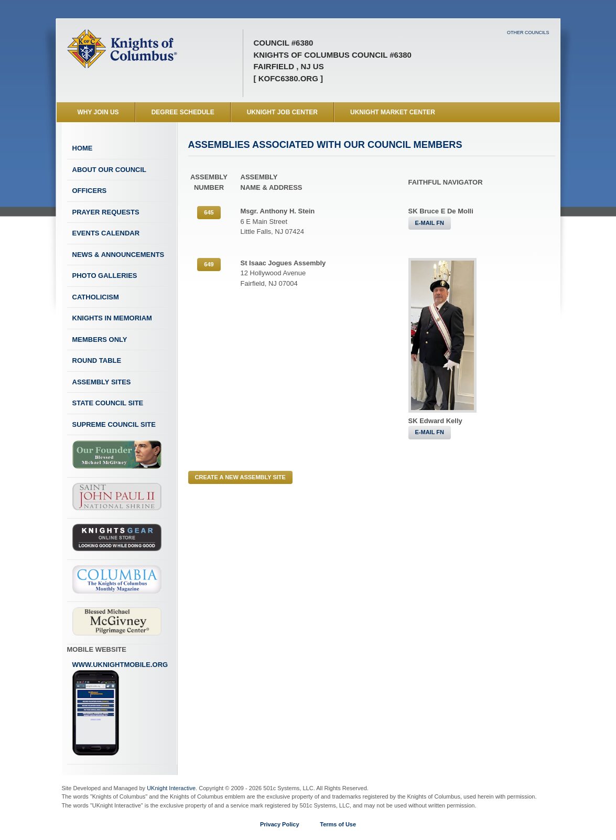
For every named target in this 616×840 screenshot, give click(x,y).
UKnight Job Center (282, 112)
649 (209, 264)
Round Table (97, 360)
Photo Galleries (105, 276)
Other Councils (528, 33)
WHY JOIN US (98, 112)
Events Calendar (106, 233)
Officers (90, 191)
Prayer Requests (106, 212)
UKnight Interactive (171, 788)
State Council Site (108, 403)
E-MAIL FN (430, 223)
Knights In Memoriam (112, 318)
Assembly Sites (102, 382)
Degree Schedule (183, 112)
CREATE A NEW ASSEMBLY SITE (240, 477)
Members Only (100, 340)
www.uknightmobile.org (120, 708)
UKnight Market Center (393, 112)
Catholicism (96, 297)
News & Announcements (118, 255)
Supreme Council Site (114, 424)
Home (83, 148)
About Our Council (110, 170)
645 (209, 212)
